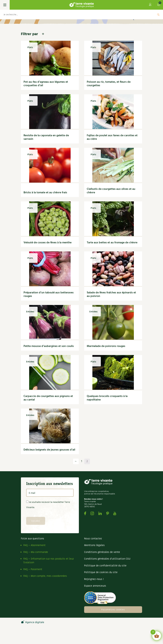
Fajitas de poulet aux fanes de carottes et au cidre (112, 137)
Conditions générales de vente (102, 552)
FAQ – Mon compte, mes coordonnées (45, 576)
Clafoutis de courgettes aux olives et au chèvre (111, 191)
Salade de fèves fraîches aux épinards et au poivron (111, 294)
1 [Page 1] (82, 461)
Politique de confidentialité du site (105, 566)
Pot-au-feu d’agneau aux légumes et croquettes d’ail (46, 84)
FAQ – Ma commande (36, 552)
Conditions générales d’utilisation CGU (107, 559)
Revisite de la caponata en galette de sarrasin (46, 137)
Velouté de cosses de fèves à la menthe (48, 243)
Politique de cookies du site (101, 572)
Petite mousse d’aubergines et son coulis (49, 346)
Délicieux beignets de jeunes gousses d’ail (49, 450)
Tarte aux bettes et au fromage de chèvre (112, 243)
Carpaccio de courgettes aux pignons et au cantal (48, 398)
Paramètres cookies (113, 610)
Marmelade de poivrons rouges (106, 346)
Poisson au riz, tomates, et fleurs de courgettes (109, 84)
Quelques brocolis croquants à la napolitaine (107, 398)
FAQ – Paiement (33, 569)
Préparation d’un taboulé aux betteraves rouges (49, 294)
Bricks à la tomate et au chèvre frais (45, 193)
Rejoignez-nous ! (94, 579)
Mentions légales (94, 545)
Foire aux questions (32, 539)
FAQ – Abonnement (34, 545)
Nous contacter (93, 539)
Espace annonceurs (95, 586)
